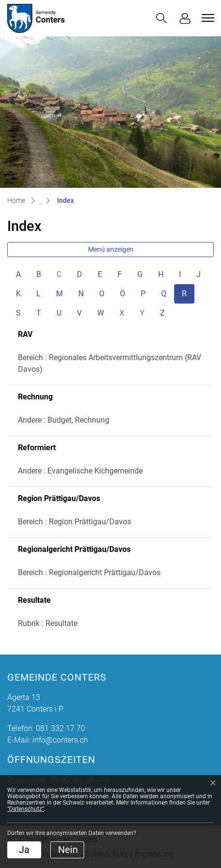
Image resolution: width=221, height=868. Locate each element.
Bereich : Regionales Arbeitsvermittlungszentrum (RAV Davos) (110, 363)
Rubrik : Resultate (48, 623)
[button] (162, 18)
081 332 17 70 (60, 728)
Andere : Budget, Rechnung (64, 420)
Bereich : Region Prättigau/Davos (74, 522)
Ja (24, 850)
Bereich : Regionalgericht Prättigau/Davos (89, 572)
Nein (68, 850)
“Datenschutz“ (26, 809)
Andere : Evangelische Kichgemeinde (80, 471)
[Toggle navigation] (206, 18)
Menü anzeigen (111, 249)
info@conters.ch (60, 740)
